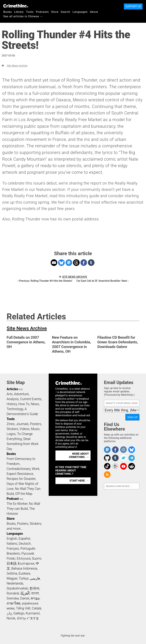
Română (13, 593)
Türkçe (24, 578)
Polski (11, 558)
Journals (22, 424)
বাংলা (35, 593)
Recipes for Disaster (21, 479)
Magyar (12, 578)
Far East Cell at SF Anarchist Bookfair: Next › (102, 281)
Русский (28, 553)
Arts (10, 394)
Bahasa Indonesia (24, 568)
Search (65, 12)
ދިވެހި (9, 613)
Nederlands (15, 583)
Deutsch (25, 544)
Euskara (24, 573)
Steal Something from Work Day (23, 444)
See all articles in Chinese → (23, 16)
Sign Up (132, 417)
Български (26, 563)
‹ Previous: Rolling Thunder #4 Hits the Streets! (45, 281)
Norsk (11, 618)
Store (55, 12)
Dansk (25, 598)
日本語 (12, 563)
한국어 (34, 588)
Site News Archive (17, 66)
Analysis (13, 399)
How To (24, 404)
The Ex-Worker (17, 504)
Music (35, 429)
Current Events (31, 399)
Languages (80, 12)
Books (8, 12)
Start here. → (79, 481)
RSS (21, 390)
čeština (12, 573)
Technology (15, 409)
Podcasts (42, 12)
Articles (12, 389)
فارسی (35, 578)
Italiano (12, 544)
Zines (11, 424)
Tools (30, 12)
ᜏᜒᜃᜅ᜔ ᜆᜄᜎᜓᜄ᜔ (28, 618)
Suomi (36, 558)
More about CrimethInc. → (79, 455)
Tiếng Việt (23, 608)
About (94, 12)
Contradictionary (19, 469)
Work (36, 469)
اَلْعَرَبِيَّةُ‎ (25, 593)
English (12, 539)
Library (19, 12)
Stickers (12, 429)
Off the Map (24, 494)
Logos (11, 434)
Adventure (21, 394)
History (12, 404)
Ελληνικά (24, 558)
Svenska (13, 598)
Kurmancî (33, 613)
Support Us (133, 6)
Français (13, 548)
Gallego (19, 613)
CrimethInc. (16, 6)
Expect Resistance (20, 474)
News (35, 404)
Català (37, 608)
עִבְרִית (35, 598)
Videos (25, 429)
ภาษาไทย (13, 603)
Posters (36, 424)
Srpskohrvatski (17, 588)
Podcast (13, 499)
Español (24, 539)
